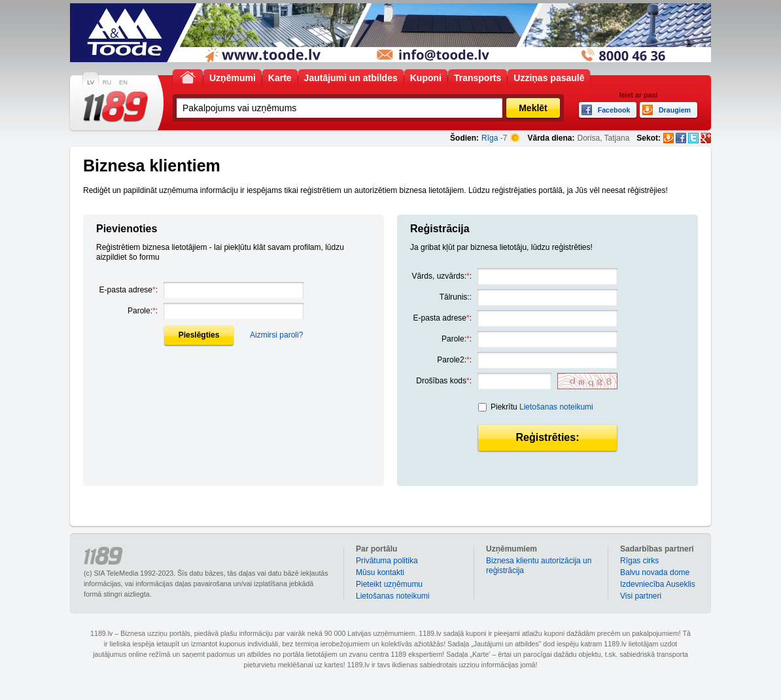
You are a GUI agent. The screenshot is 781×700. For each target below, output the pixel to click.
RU (107, 82)
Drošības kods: (444, 381)
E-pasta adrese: (129, 290)
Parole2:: (454, 360)
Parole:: (143, 311)
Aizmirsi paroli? (276, 335)
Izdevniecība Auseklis (658, 584)
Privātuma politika (387, 561)
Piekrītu (542, 407)
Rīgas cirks (639, 561)
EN (123, 82)
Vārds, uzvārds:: (442, 276)
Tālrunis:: (456, 297)
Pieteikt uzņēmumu (389, 584)
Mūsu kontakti (380, 572)
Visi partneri (641, 596)
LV (91, 82)
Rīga (490, 138)
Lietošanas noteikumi (556, 407)
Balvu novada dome (655, 572)
